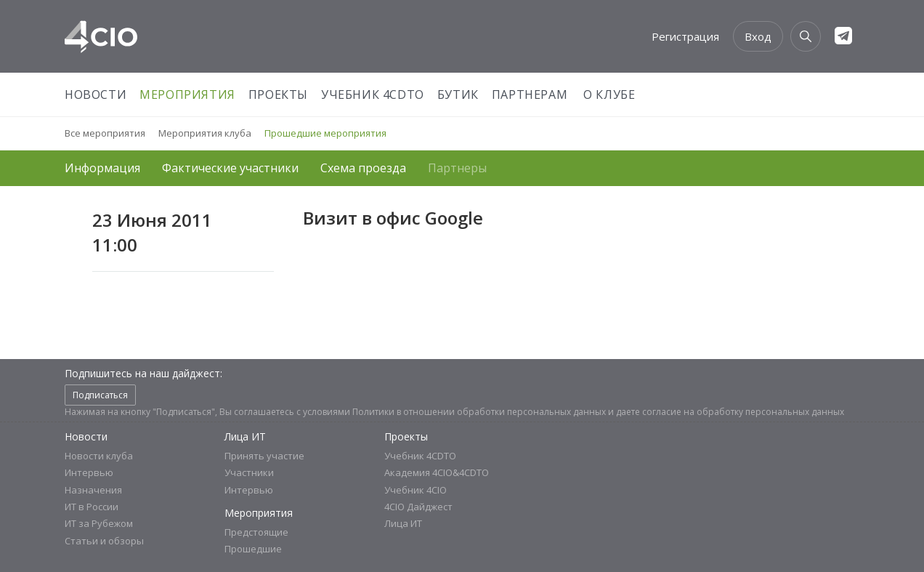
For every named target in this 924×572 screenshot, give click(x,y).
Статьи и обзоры (104, 541)
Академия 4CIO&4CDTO (437, 472)
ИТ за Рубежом (99, 523)
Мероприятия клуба (205, 133)
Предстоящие (256, 532)
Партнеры (457, 168)
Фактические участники (230, 168)
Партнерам (530, 94)
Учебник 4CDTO (373, 94)
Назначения (93, 490)
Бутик (458, 94)
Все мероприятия (105, 133)
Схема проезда (363, 168)
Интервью (89, 472)
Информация (102, 168)
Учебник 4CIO (416, 490)
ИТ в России (92, 507)
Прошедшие (253, 549)
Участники (249, 472)
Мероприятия (187, 94)
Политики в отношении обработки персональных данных (479, 412)
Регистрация (685, 36)
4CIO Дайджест (418, 507)
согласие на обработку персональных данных (743, 412)
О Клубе (609, 94)
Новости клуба (99, 456)
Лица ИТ (245, 436)
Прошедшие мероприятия (325, 133)
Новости (96, 94)
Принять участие (264, 456)
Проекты (278, 94)
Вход (758, 36)
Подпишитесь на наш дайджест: (143, 373)
